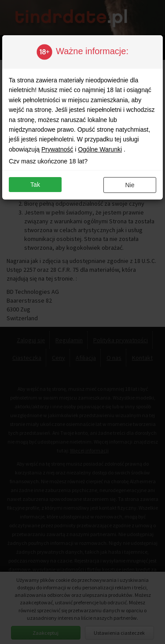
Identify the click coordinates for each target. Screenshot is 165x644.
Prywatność (57, 149)
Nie (130, 185)
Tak (35, 185)
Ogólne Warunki (100, 149)
